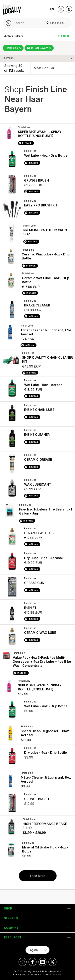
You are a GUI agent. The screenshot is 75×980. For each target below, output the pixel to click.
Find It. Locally (58, 23)
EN (52, 9)
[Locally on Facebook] (33, 962)
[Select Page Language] (37, 950)
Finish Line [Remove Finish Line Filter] (13, 48)
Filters (9, 58)
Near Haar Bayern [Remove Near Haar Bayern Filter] (39, 48)
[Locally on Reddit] (23, 962)
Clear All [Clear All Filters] (64, 36)
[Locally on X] (52, 962)
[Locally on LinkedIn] (42, 962)
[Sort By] (53, 68)
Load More (38, 876)
